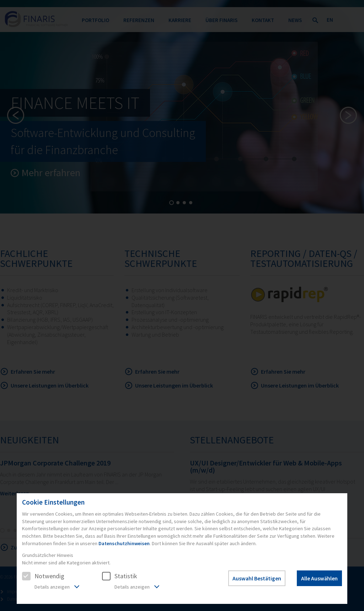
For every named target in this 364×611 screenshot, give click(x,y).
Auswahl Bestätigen (257, 578)
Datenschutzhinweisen (124, 543)
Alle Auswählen (319, 578)
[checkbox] (26, 576)
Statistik (120, 576)
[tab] (51, 588)
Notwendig (43, 576)
